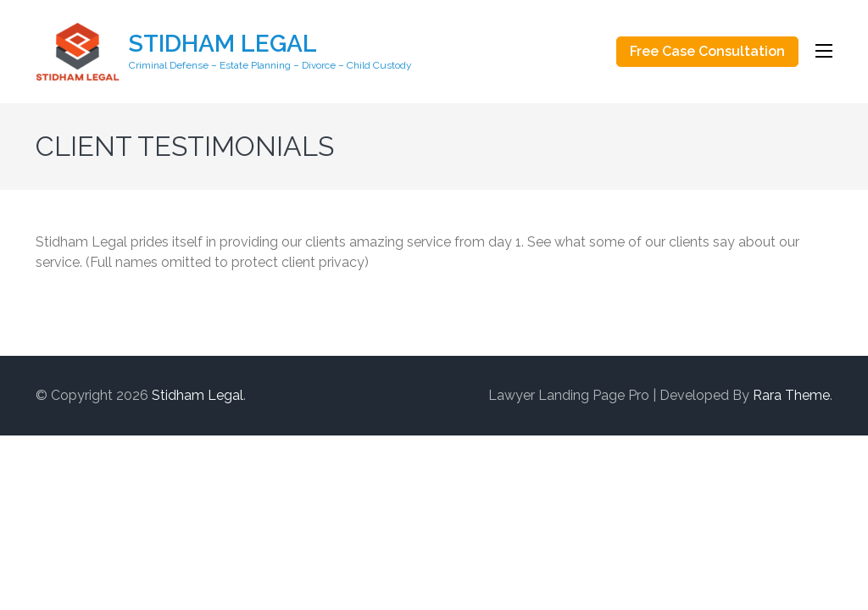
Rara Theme (791, 395)
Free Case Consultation (707, 51)
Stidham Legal (223, 44)
